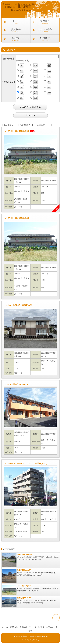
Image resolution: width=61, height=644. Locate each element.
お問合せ (45, 39)
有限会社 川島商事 (28, 636)
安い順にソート (27, 125)
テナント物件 (45, 31)
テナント (33, 627)
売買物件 (45, 22)
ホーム (16, 22)
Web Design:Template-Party (31, 640)
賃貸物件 (16, 31)
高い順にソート (11, 125)
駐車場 (16, 39)
